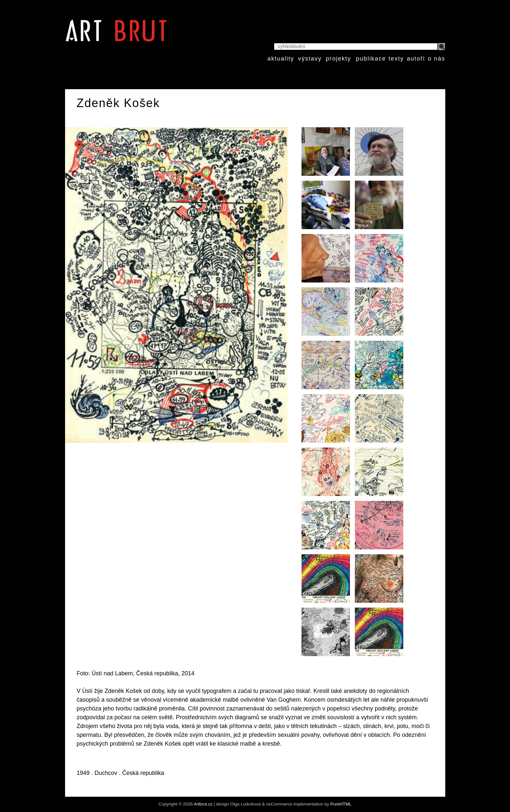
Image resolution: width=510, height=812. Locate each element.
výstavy (310, 59)
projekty (338, 59)
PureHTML (341, 804)
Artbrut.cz (203, 804)
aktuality (281, 59)
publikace (371, 59)
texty (396, 59)
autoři (416, 59)
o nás (436, 59)
